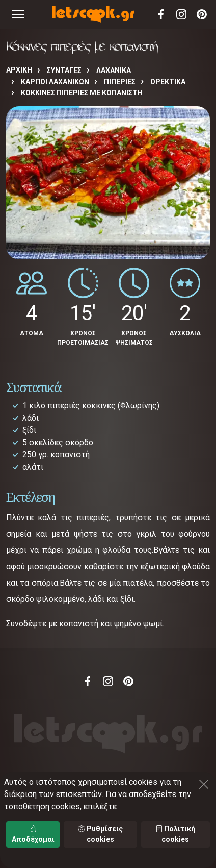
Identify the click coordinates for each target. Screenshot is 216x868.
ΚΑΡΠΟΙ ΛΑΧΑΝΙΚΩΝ (55, 82)
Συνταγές (64, 70)
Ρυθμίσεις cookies (100, 834)
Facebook (161, 14)
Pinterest (202, 14)
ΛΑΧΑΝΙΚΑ (114, 70)
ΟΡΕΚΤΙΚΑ (168, 82)
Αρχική (19, 70)
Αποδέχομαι (33, 834)
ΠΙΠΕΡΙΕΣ (120, 82)
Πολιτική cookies (175, 834)
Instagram (181, 14)
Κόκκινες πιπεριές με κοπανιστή (82, 93)
